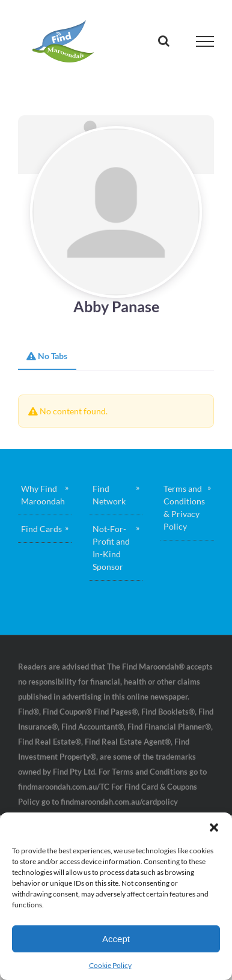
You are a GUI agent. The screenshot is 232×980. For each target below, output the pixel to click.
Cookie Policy (110, 965)
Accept (116, 939)
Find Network (109, 495)
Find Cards (41, 529)
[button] (214, 827)
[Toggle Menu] (205, 41)
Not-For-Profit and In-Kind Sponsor (111, 548)
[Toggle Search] (164, 41)
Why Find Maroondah (43, 495)
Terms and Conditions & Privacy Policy (184, 507)
